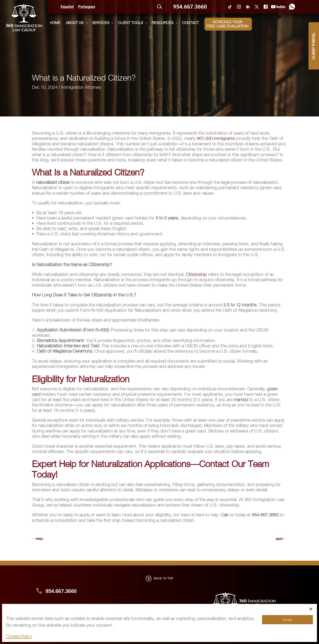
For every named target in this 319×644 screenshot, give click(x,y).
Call (224, 515)
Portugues (87, 7)
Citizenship (196, 274)
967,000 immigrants (216, 138)
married (241, 399)
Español (67, 7)
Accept (287, 620)
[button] (311, 609)
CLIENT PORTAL (314, 46)
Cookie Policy (19, 636)
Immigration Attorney (81, 87)
